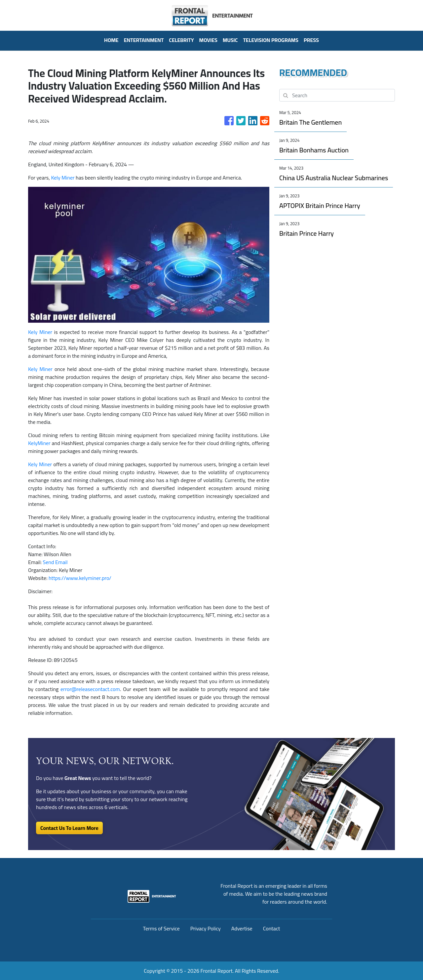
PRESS (311, 40)
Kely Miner (63, 178)
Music (230, 40)
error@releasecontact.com (90, 689)
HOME (111, 40)
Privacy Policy (206, 928)
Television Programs (270, 40)
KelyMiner (39, 443)
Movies (208, 40)
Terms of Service (161, 928)
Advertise (242, 928)
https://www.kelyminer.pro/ (80, 578)
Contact (272, 928)
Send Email (55, 562)
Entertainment (144, 40)
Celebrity (181, 40)
